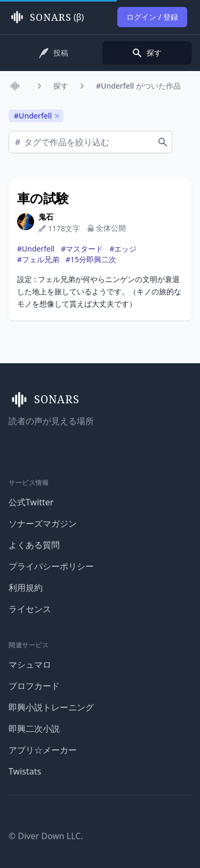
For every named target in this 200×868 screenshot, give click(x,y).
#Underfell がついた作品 (138, 86)
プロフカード (34, 686)
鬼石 (46, 217)
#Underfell (36, 249)
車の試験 (43, 198)
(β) (46, 17)
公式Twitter (31, 502)
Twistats (25, 771)
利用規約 (26, 588)
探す (61, 86)
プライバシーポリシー (51, 566)
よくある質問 (34, 545)
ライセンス (30, 609)
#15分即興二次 (91, 259)
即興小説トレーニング (51, 707)
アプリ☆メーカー (43, 750)
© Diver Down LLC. (46, 836)
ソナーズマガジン (43, 523)
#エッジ (123, 249)
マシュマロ (30, 664)
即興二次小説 (34, 729)
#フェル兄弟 (38, 259)
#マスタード (82, 249)
